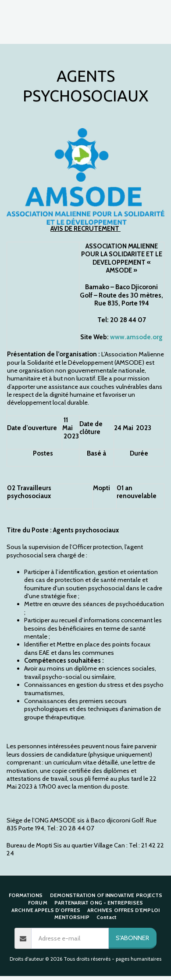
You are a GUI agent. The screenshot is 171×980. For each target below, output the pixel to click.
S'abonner (132, 938)
